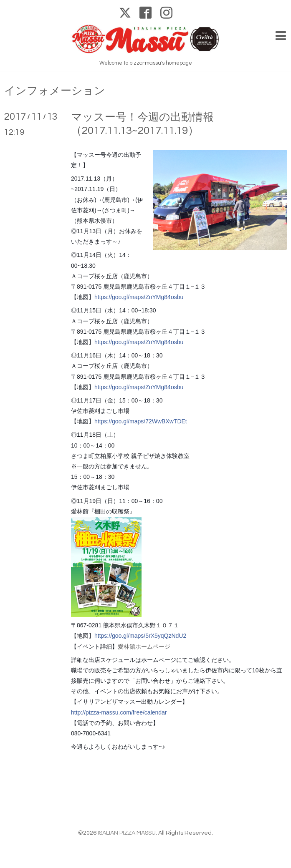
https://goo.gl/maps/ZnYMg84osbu (139, 297)
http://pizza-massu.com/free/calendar (119, 712)
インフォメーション (55, 91)
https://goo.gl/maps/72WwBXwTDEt (141, 421)
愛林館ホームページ (144, 647)
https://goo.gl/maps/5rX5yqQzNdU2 (140, 636)
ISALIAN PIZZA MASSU (127, 833)
